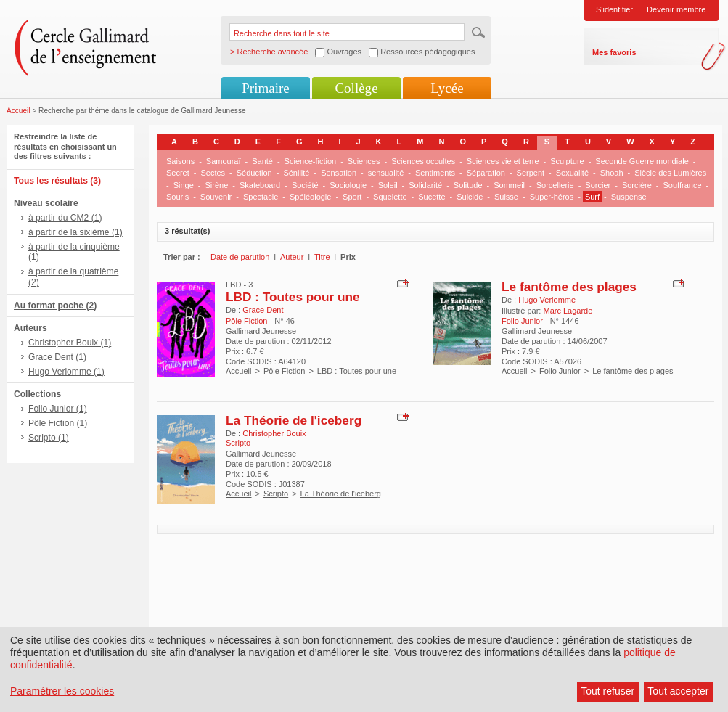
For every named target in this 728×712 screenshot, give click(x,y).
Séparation (486, 173)
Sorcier (598, 185)
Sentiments (435, 173)
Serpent (531, 173)
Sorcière (637, 185)
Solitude (468, 185)
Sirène (216, 185)
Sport (352, 197)
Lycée (447, 88)
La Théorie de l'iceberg (294, 420)
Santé (262, 161)
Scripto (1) (49, 438)
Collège (356, 88)
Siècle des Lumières (670, 173)
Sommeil (509, 185)
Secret (178, 173)
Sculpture (567, 161)
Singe (184, 185)
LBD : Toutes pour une (293, 297)
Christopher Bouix (274, 433)
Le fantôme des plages (569, 287)
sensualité (386, 173)
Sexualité (572, 173)
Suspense (629, 197)
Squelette (390, 197)
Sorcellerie (555, 185)
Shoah (612, 173)
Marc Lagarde (568, 311)
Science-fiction (311, 161)
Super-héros (552, 197)
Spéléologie (311, 197)
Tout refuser (608, 691)
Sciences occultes (423, 161)
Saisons (180, 161)
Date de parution (240, 257)
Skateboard (260, 185)
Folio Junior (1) (58, 409)
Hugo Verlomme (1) (66, 372)
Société (305, 185)
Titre (322, 257)
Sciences (364, 161)
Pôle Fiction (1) (58, 423)
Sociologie (348, 185)
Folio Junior (560, 371)
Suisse (506, 197)
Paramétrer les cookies (62, 691)
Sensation (339, 173)
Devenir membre (676, 9)
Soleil (388, 185)
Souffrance (683, 185)
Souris (177, 197)
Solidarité (425, 185)
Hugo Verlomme (547, 300)
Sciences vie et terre (503, 161)
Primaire (265, 88)
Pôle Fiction (284, 371)
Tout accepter (678, 691)
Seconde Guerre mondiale (642, 161)
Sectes (213, 173)
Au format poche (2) (55, 306)
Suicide (470, 197)
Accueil (19, 111)
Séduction (254, 173)
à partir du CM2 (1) (65, 218)
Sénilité (296, 173)
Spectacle (261, 197)
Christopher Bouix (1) (70, 343)
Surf (592, 197)
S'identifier (614, 9)
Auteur (292, 257)
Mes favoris (614, 52)
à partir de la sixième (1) (75, 232)
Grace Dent (263, 310)
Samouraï (224, 161)
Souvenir (216, 197)
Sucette (432, 197)
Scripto (276, 494)
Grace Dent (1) (57, 357)
